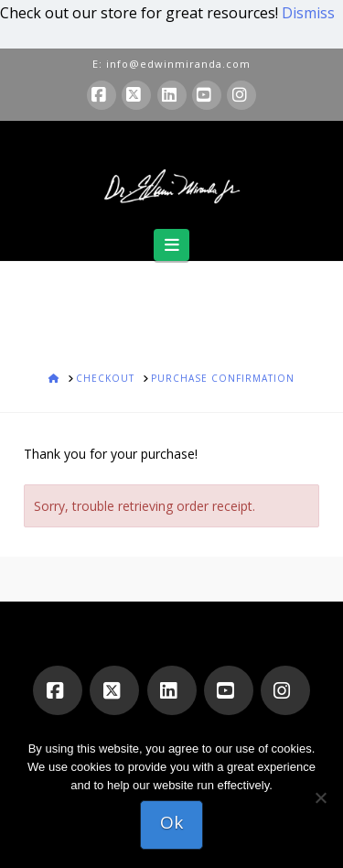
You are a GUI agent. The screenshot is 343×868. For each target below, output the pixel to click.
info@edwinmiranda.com (178, 64)
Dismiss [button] (308, 13)
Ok (171, 822)
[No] (320, 797)
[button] (171, 245)
